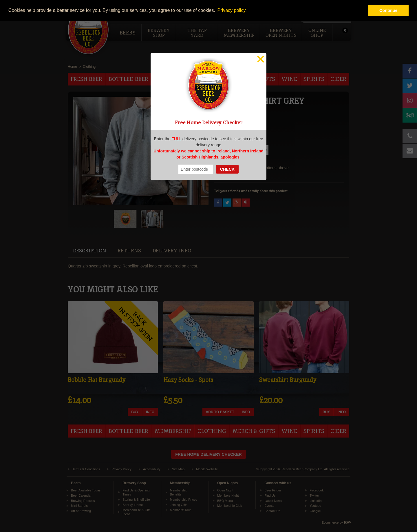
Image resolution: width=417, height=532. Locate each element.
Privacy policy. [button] (232, 10)
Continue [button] (388, 10)
